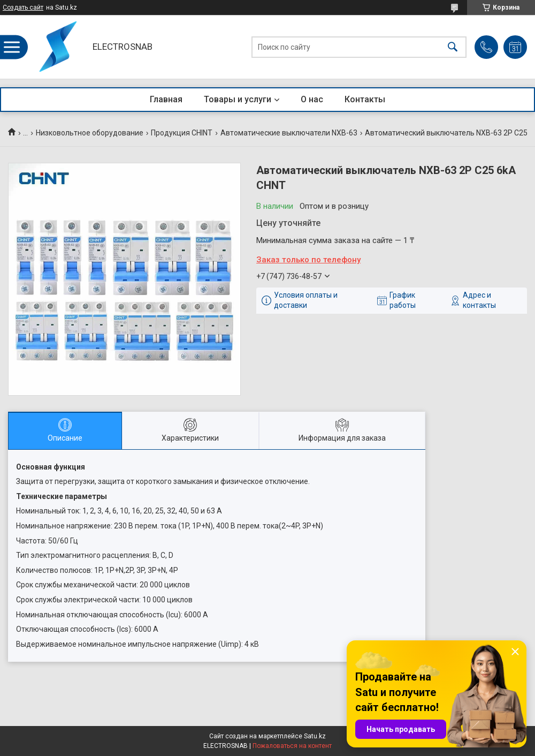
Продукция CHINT (182, 133)
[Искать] (453, 47)
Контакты (365, 99)
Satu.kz (315, 736)
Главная (166, 99)
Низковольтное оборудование (90, 133)
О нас (312, 99)
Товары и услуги (238, 99)
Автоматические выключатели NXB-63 (289, 133)
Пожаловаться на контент (292, 746)
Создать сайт (23, 7)
